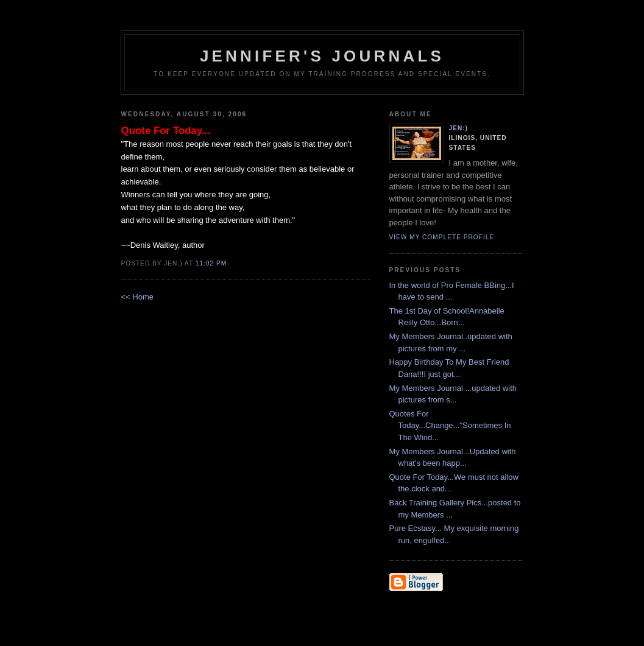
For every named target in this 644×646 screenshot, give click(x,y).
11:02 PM (211, 263)
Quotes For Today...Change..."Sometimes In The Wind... (450, 426)
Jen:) (459, 128)
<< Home (137, 297)
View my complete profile (442, 237)
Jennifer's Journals (322, 56)
